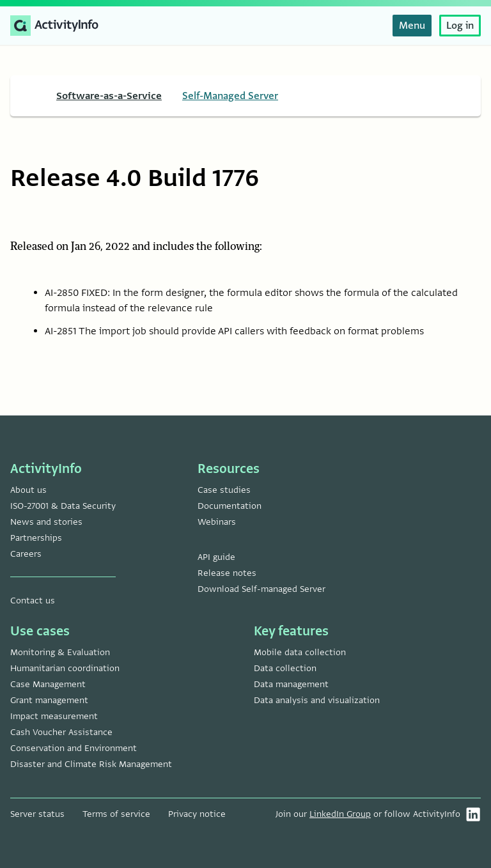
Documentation (230, 506)
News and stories (46, 522)
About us (28, 490)
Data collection (285, 668)
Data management (291, 684)
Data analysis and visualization (317, 700)
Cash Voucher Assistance (61, 732)
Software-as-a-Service (109, 96)
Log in (460, 26)
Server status (37, 814)
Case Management (48, 684)
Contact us (33, 601)
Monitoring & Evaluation (60, 652)
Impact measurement (54, 716)
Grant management (49, 700)
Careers (26, 554)
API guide (216, 557)
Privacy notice (197, 814)
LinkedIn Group (340, 814)
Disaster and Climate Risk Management (91, 764)
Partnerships (36, 538)
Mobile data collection (300, 652)
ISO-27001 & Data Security (63, 506)
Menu (412, 26)
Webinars (217, 522)
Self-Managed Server (230, 96)
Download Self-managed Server (261, 589)
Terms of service (116, 814)
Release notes (227, 573)
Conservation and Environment (74, 748)
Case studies (224, 490)
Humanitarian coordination (65, 668)
